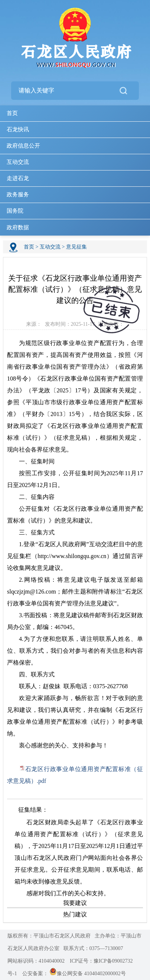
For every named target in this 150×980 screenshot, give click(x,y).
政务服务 (18, 195)
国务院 (15, 211)
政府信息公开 (23, 146)
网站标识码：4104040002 (36, 961)
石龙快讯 (18, 129)
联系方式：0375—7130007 (93, 948)
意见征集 (76, 247)
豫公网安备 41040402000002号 (88, 974)
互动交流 (18, 162)
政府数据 (18, 227)
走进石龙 (18, 178)
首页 (12, 113)
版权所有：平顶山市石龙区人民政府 (49, 936)
